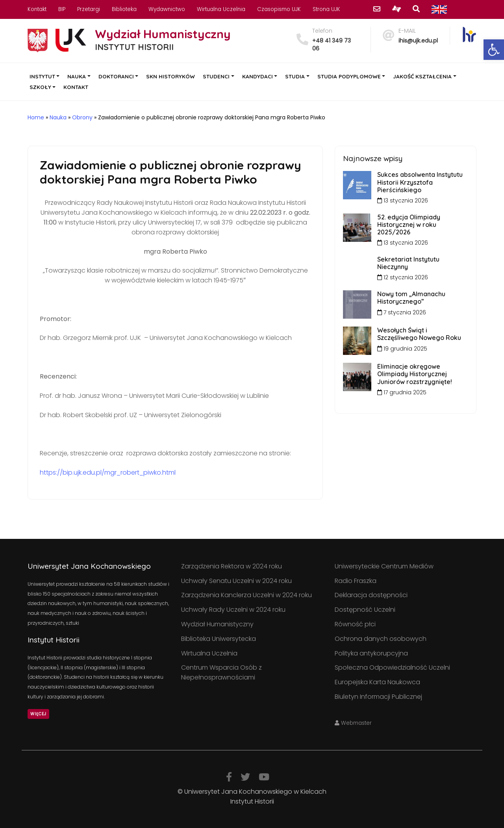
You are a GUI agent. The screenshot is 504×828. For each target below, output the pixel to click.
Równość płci (355, 624)
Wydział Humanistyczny (217, 624)
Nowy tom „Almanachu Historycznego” (411, 298)
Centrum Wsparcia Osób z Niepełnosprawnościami (221, 672)
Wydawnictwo (167, 9)
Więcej (38, 714)
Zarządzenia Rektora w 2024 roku (232, 566)
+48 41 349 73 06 (332, 45)
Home (36, 117)
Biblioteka (124, 9)
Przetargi (89, 9)
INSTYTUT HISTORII (134, 47)
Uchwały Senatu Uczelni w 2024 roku (236, 581)
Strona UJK (326, 9)
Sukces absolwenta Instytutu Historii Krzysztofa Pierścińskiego (420, 182)
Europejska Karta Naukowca (377, 682)
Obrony (82, 117)
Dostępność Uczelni (365, 610)
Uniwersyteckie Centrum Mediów (384, 566)
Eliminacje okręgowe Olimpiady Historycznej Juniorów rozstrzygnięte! (415, 374)
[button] (494, 50)
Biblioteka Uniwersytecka (219, 639)
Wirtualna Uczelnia (221, 9)
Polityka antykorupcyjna (371, 653)
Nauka (58, 117)
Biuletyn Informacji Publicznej (378, 697)
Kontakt (37, 9)
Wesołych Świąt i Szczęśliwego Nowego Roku (419, 334)
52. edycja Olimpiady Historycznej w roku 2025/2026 (409, 225)
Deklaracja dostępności (371, 595)
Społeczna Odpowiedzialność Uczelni (392, 667)
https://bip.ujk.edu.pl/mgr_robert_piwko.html (108, 472)
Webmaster (353, 723)
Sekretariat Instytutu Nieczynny (408, 263)
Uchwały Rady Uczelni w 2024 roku (233, 610)
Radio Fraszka (356, 581)
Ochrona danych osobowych (381, 639)
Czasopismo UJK (279, 9)
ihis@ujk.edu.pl (418, 41)
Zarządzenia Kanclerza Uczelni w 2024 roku (246, 595)
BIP (62, 9)
